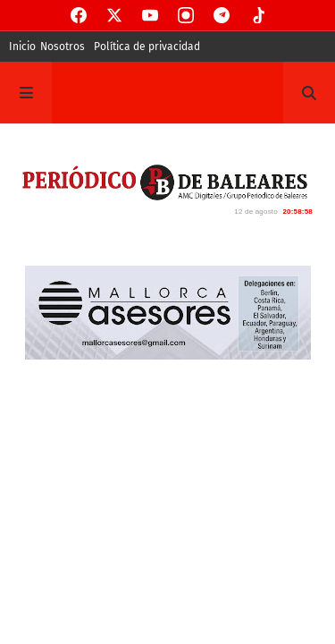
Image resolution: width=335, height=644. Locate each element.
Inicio (22, 47)
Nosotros (63, 47)
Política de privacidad (147, 47)
